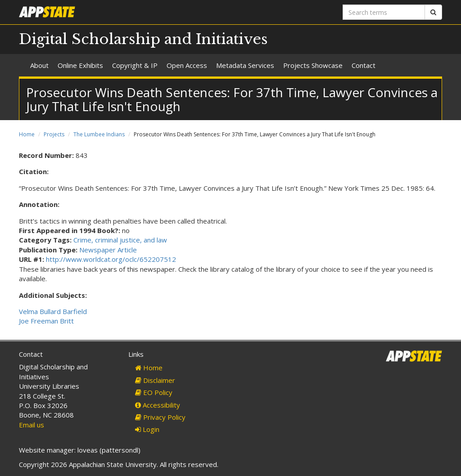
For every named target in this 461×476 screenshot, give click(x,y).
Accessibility (158, 405)
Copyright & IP (135, 65)
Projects (54, 134)
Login (147, 429)
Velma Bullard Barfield (53, 311)
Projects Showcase (313, 65)
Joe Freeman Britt (46, 321)
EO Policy (154, 392)
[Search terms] (384, 12)
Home (27, 134)
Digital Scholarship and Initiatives (143, 39)
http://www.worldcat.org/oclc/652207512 (111, 259)
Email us (32, 425)
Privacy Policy (160, 417)
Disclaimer (155, 380)
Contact (364, 65)
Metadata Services (245, 65)
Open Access (187, 65)
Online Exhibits (80, 65)
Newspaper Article (108, 250)
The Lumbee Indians (99, 134)
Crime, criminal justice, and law (120, 240)
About (39, 65)
